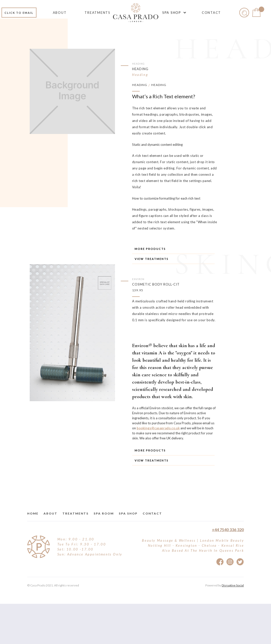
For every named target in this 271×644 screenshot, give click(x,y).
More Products (150, 249)
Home (33, 513)
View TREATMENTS (152, 259)
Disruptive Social (233, 585)
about (50, 513)
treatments (75, 513)
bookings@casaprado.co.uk (158, 428)
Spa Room (104, 513)
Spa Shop (128, 513)
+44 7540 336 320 (228, 530)
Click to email (19, 13)
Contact (152, 513)
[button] (173, 13)
